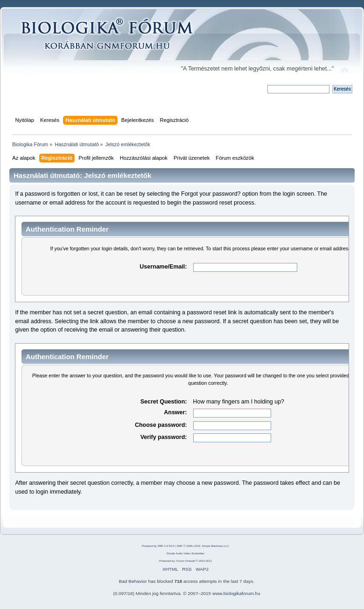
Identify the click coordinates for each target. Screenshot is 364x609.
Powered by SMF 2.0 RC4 (158, 546)
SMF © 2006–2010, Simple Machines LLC (203, 546)
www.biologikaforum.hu (236, 593)
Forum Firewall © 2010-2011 (194, 561)
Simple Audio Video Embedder (185, 553)
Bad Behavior (133, 581)
